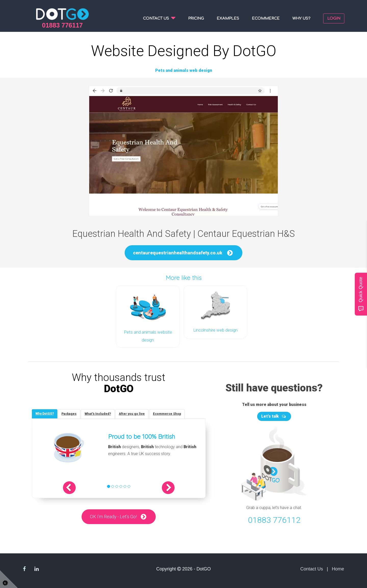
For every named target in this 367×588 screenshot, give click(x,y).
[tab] (45, 413)
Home (338, 568)
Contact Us (312, 568)
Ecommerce (266, 18)
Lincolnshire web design (215, 330)
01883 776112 (274, 519)
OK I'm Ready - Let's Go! (113, 516)
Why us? (301, 18)
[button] (73, 487)
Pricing (196, 18)
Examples (228, 18)
